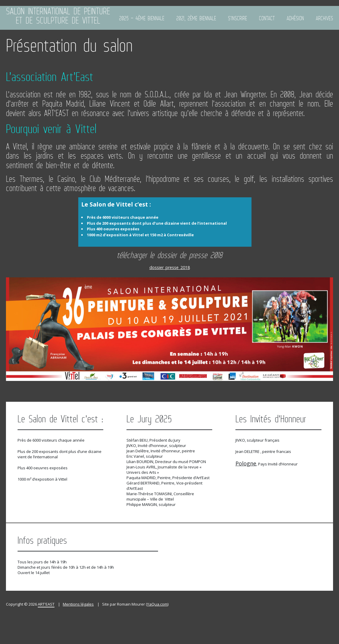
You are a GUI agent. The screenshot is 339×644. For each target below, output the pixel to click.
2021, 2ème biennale (196, 18)
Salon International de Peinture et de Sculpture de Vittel (58, 16)
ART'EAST (46, 604)
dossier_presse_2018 (170, 267)
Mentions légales (78, 604)
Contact (267, 18)
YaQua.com (157, 604)
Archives (324, 18)
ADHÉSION (295, 18)
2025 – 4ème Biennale (142, 18)
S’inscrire (238, 18)
